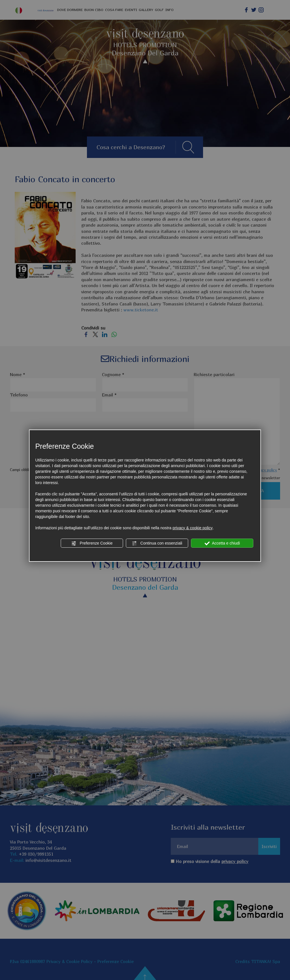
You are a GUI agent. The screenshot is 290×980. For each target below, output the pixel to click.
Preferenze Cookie (92, 543)
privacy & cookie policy (193, 528)
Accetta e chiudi (222, 543)
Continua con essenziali (157, 543)
